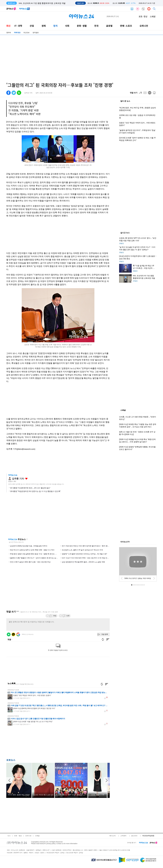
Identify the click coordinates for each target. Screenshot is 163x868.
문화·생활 (82, 26)
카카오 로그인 (13, 634)
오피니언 (144, 26)
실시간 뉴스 (125, 233)
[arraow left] (9, 780)
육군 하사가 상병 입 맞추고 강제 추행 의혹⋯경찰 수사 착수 (32, 550)
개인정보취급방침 (148, 836)
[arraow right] (107, 780)
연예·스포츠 (126, 26)
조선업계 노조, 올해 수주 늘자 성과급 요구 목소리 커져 (82, 550)
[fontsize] (140, 93)
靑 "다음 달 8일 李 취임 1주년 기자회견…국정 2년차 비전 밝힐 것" (47, 3)
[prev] (122, 578)
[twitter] (14, 93)
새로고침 (27, 539)
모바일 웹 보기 (132, 843)
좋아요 (26, 479)
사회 (67, 26)
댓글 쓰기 (134, 93)
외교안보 (26, 33)
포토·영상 (143, 16)
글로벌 (109, 26)
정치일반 (36, 33)
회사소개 (112, 836)
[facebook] (8, 93)
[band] (19, 93)
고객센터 (123, 836)
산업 (32, 26)
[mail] (145, 93)
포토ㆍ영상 (18, 836)
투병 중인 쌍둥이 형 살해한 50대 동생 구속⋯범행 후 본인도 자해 (34, 554)
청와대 (9, 33)
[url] (150, 93)
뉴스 (9, 836)
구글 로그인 (18, 634)
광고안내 (134, 836)
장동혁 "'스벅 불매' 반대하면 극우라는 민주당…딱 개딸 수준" (84, 554)
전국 (96, 26)
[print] (154, 93)
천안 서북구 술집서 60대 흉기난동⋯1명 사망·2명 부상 (30, 562)
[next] (154, 578)
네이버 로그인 (9, 634)
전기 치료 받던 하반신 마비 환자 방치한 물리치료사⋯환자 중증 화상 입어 (89, 546)
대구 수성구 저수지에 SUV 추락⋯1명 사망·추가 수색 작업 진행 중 (86, 558)
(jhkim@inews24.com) (26, 449)
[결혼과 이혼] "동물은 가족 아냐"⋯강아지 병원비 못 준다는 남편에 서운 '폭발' (39, 558)
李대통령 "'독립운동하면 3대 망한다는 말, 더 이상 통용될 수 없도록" (35, 491)
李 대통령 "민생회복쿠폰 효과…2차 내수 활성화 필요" (30, 488)
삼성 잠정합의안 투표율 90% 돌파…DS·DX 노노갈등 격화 (83, 562)
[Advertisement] (75, 59)
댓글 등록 (105, 634)
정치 (55, 26)
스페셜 (153, 16)
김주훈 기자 (18, 479)
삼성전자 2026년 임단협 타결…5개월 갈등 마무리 (29, 546)
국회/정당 (17, 33)
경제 (44, 26)
